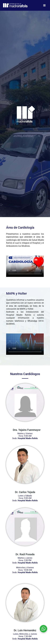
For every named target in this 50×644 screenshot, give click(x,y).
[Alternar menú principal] (44, 5)
